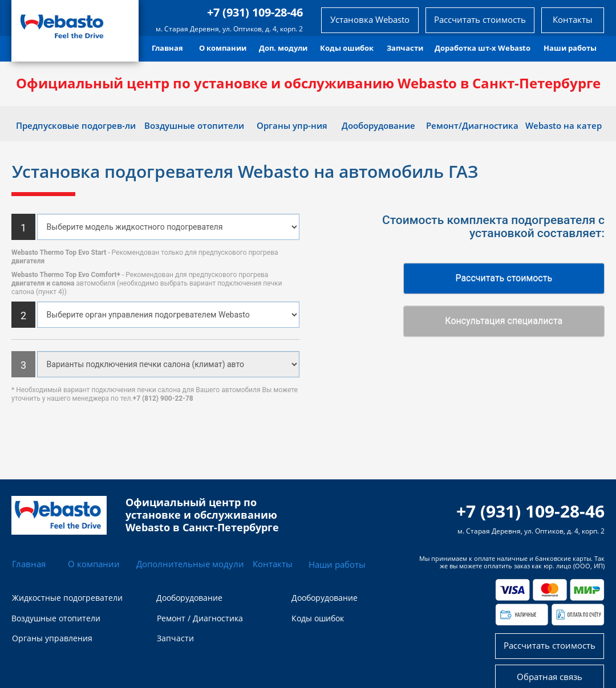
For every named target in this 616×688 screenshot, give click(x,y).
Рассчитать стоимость (504, 278)
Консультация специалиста (504, 321)
